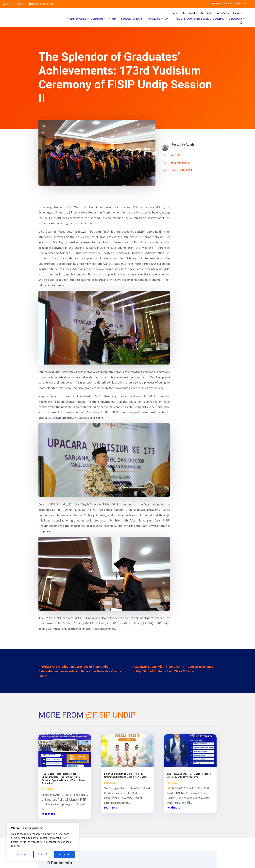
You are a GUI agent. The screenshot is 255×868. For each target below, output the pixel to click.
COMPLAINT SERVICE (199, 19)
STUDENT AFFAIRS (132, 19)
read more (48, 814)
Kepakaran (238, 13)
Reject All (43, 854)
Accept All (65, 854)
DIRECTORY (235, 19)
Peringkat (192, 13)
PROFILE (81, 19)
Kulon (209, 13)
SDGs (175, 13)
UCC (202, 13)
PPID (183, 13)
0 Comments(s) (181, 163)
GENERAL (218, 19)
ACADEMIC (154, 19)
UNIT (168, 19)
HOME (71, 19)
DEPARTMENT (99, 19)
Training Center (222, 13)
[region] (43, 842)
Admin (190, 145)
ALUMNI (180, 19)
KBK (114, 19)
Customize (22, 854)
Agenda (176, 155)
